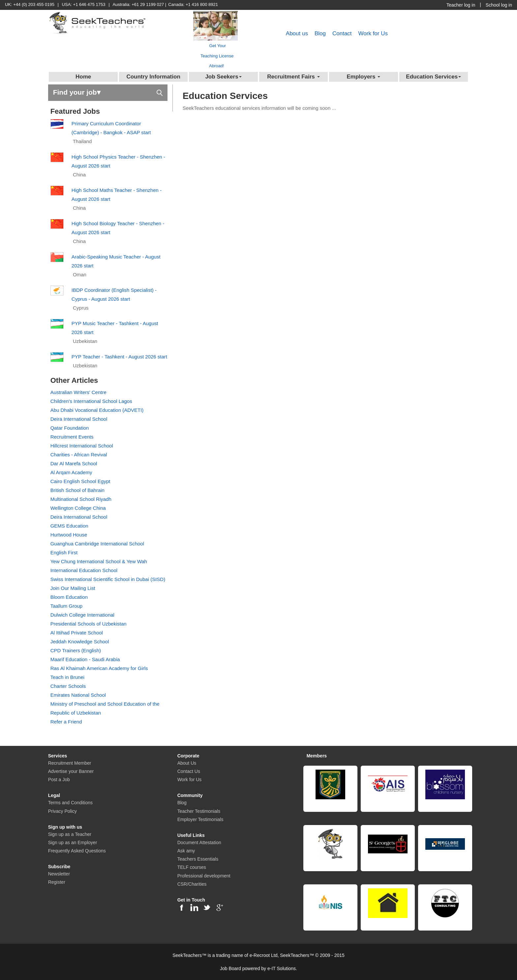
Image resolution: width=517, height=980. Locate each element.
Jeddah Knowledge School (80, 642)
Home (83, 77)
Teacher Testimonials (199, 811)
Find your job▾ (108, 92)
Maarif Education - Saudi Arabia (85, 659)
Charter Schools (68, 686)
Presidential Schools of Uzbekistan (89, 624)
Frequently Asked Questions (77, 851)
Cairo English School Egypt (80, 481)
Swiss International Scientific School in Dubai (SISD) (108, 579)
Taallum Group (67, 606)
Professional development (204, 876)
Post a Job (59, 780)
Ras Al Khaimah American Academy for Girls (99, 668)
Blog (320, 33)
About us (297, 33)
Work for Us (373, 33)
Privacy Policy (62, 811)
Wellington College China (78, 508)
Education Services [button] (433, 77)
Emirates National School (78, 695)
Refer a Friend (66, 722)
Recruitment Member (70, 763)
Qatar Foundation (70, 428)
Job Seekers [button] (223, 77)
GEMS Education (69, 526)
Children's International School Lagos (91, 401)
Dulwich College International (82, 615)
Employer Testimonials (200, 819)
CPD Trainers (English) (76, 650)
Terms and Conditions (70, 803)
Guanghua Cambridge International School (97, 544)
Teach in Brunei (67, 677)
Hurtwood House (69, 535)
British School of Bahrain (77, 490)
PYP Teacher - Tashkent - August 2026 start (119, 357)
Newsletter (59, 874)
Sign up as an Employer (73, 842)
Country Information (153, 77)
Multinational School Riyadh (81, 499)
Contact (342, 33)
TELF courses (192, 867)
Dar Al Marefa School (74, 463)
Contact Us (189, 771)
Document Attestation (199, 842)
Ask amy (186, 851)
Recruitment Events (72, 437)
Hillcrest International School (82, 446)
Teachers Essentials (198, 859)
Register (57, 882)
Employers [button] (363, 77)
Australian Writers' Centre (78, 392)
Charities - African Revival (79, 455)
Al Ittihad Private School (77, 633)
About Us (187, 763)
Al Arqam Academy (71, 472)
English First (64, 552)
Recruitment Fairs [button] (293, 77)
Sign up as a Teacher (70, 834)
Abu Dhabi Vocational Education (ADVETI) (97, 410)
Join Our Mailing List (73, 588)
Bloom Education (69, 597)
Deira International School (79, 419)
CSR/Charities (192, 884)
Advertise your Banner (71, 771)
